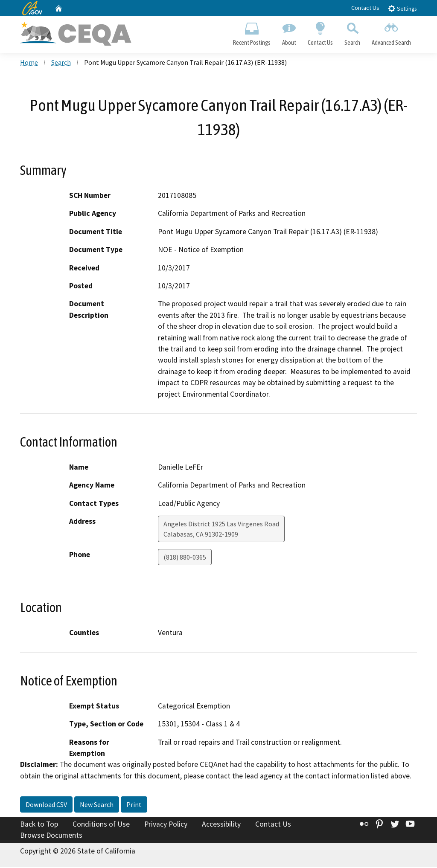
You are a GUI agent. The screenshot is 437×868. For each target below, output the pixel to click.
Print (134, 806)
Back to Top (39, 825)
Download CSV (46, 806)
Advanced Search (392, 32)
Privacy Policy (166, 825)
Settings (402, 8)
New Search (97, 806)
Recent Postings (252, 32)
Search (353, 32)
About (289, 32)
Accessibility (221, 825)
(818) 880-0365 (185, 558)
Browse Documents (51, 836)
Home (29, 64)
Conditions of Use (101, 825)
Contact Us (365, 8)
